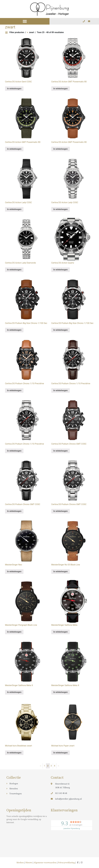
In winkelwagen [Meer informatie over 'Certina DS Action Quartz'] (61, 270)
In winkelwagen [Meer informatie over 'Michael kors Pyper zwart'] (61, 753)
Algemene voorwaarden (45, 863)
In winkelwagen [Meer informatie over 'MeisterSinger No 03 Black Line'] (61, 571)
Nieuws (29, 863)
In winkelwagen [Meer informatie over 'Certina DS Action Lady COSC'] (14, 209)
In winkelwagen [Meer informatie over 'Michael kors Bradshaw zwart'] (14, 753)
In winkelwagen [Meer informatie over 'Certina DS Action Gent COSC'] (14, 89)
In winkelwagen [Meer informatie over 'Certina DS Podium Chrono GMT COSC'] (61, 451)
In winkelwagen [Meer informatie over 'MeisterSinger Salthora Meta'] (61, 632)
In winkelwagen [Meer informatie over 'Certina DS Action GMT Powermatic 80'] (61, 89)
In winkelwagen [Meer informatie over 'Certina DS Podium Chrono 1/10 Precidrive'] (14, 390)
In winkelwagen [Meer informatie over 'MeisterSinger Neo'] (14, 571)
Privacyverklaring (66, 863)
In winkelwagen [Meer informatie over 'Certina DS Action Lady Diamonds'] (14, 270)
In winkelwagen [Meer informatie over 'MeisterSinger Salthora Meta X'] (14, 692)
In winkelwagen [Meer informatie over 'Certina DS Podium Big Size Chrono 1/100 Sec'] (14, 330)
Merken (20, 863)
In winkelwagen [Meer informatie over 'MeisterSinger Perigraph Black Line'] (14, 632)
